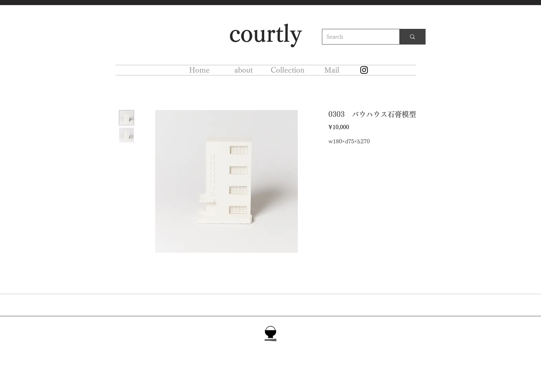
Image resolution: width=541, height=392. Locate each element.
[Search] (356, 37)
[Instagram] (364, 70)
